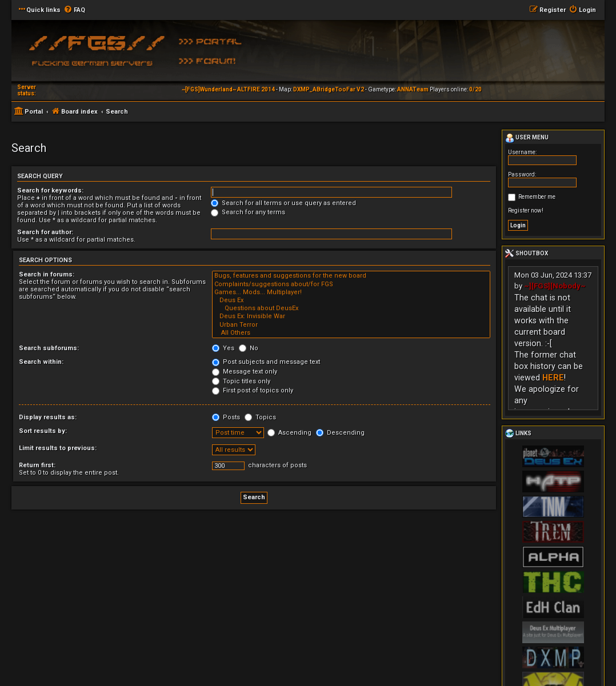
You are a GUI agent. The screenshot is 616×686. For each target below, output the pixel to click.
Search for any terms (248, 212)
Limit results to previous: (58, 448)
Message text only (245, 372)
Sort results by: (43, 431)
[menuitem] (74, 10)
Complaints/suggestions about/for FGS (351, 284)
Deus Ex (351, 300)
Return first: (37, 465)
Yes (223, 348)
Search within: (41, 362)
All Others (351, 333)
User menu (527, 138)
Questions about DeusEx (351, 308)
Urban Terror (351, 325)
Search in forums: (47, 274)
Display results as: (48, 417)
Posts (226, 417)
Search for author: (45, 232)
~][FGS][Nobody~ (555, 286)
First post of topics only (253, 390)
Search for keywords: (50, 190)
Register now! (526, 210)
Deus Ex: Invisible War (351, 316)
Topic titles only (241, 381)
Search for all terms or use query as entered (283, 203)
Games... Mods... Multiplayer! (351, 292)
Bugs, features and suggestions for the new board (351, 276)
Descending (340, 433)
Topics (260, 417)
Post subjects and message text (266, 362)
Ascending (289, 433)
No (249, 348)
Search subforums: (49, 348)
